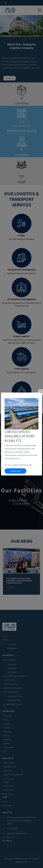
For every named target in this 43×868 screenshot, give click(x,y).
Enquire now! (15, 471)
